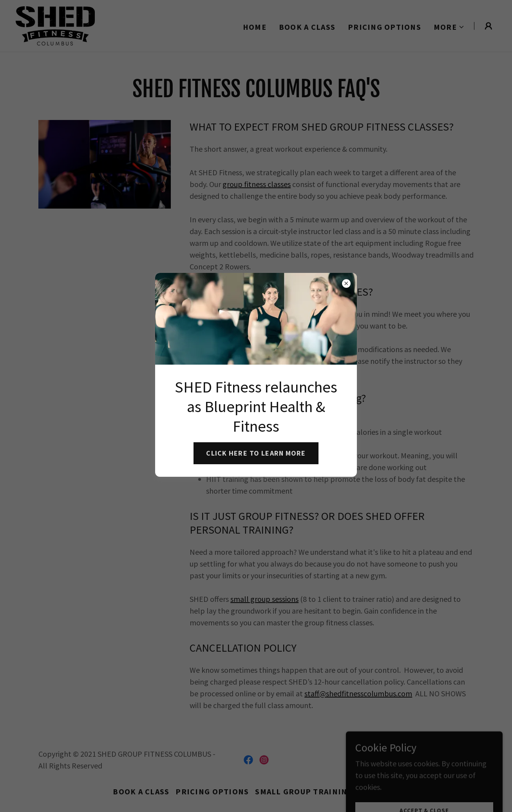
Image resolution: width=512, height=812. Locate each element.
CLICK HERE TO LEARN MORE (256, 453)
